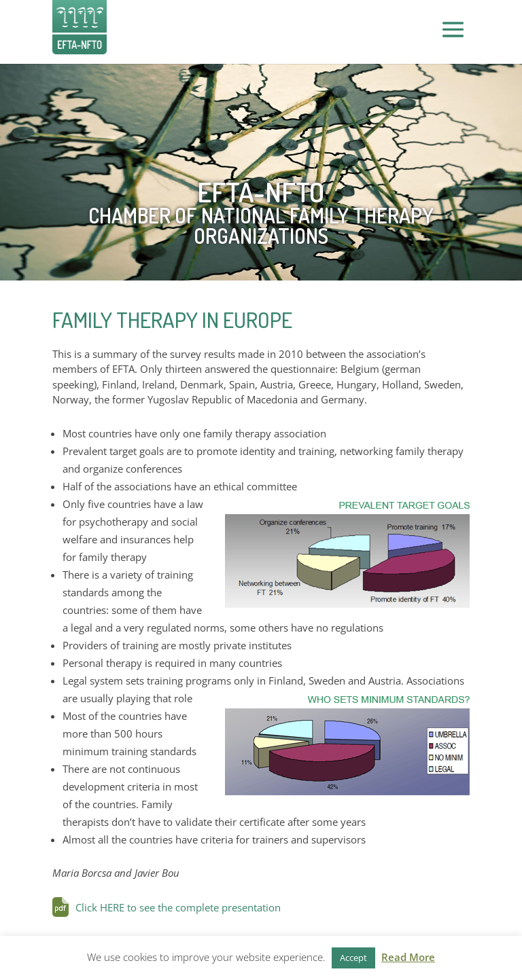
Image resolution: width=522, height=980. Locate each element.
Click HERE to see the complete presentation (178, 907)
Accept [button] (353, 958)
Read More (408, 957)
